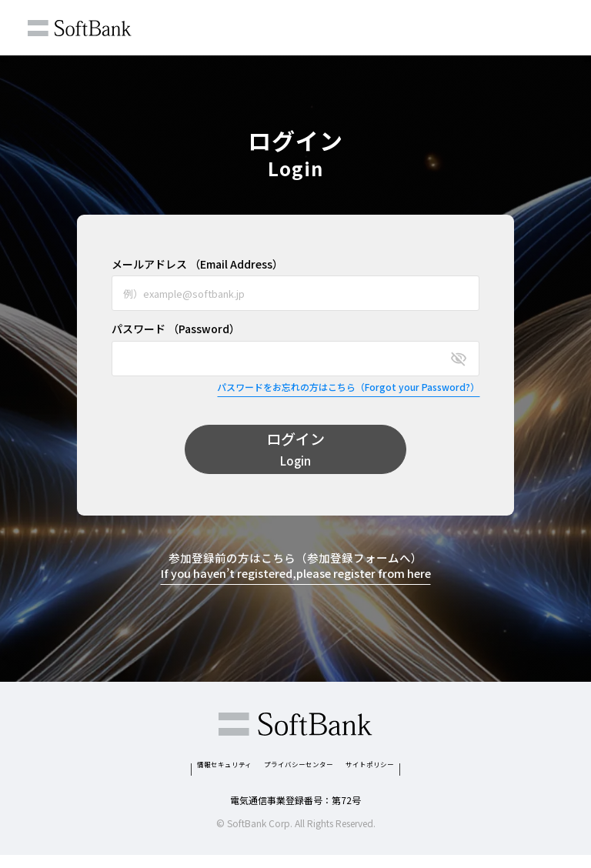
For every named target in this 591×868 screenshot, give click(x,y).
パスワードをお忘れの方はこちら (348, 387)
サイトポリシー (419, 772)
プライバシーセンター (302, 772)
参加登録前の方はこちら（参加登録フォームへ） (296, 568)
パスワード (176, 329)
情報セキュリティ (179, 772)
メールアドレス (197, 264)
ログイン (295, 450)
